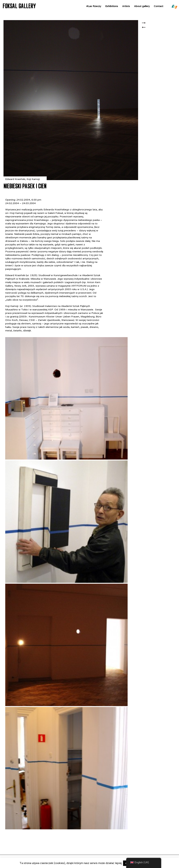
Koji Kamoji (33, 179)
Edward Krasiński (15, 179)
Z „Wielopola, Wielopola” (145, 23)
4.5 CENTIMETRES (145, 29)
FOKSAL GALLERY (19, 6)
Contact (159, 6)
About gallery (142, 6)
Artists (126, 6)
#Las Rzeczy (94, 6)
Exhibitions (112, 6)
